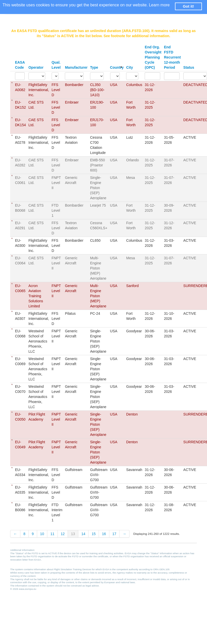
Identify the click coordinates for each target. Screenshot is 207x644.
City (129, 67)
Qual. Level (56, 65)
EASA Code (20, 65)
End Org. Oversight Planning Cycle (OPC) (153, 57)
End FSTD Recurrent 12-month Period (172, 57)
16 (104, 534)
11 (52, 534)
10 (42, 534)
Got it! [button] (188, 6)
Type (94, 67)
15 (94, 534)
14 (83, 534)
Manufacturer (76, 67)
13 (73, 534)
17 (114, 534)
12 (63, 534)
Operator (36, 67)
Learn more (159, 5)
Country (117, 67)
